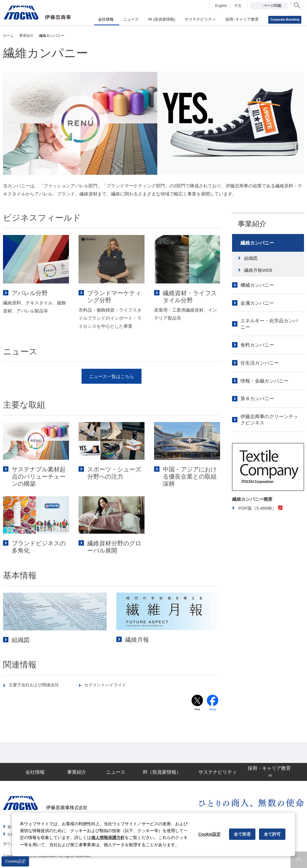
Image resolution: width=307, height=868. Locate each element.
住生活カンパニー (260, 363)
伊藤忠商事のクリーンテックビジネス (269, 420)
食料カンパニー (257, 345)
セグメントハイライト (107, 685)
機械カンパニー (257, 285)
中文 (238, 6)
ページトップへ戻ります (299, 860)
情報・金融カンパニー (264, 381)
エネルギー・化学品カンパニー (269, 324)
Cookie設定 (15, 861)
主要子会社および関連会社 (36, 685)
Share (213, 710)
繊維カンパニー (257, 243)
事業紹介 (252, 224)
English (221, 6)
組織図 (251, 258)
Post (197, 710)
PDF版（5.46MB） (260, 508)
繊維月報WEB (258, 270)
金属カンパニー (257, 303)
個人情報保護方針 (108, 837)
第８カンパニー (257, 399)
